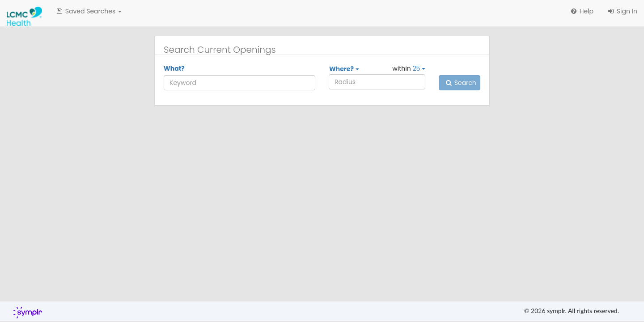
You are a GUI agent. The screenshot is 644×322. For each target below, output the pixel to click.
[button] (89, 11)
